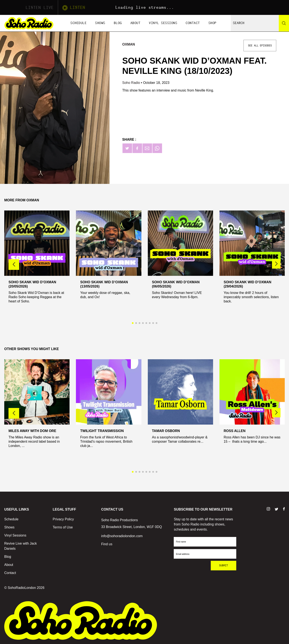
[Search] (284, 23)
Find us (107, 544)
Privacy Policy (63, 519)
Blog (118, 23)
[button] (276, 264)
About (135, 23)
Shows (100, 23)
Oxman (129, 44)
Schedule (78, 23)
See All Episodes (260, 46)
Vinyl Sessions (163, 23)
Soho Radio (132, 83)
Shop (212, 23)
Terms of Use (63, 527)
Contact (193, 23)
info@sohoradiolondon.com (122, 536)
